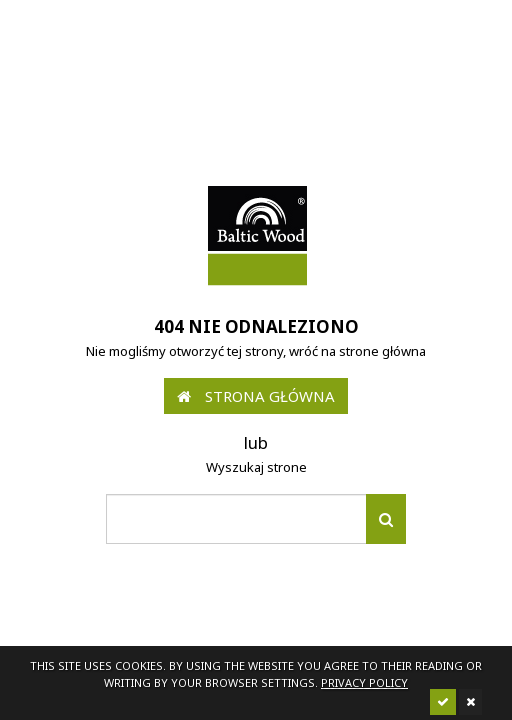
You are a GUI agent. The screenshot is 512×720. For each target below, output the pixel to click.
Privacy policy (364, 682)
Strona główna (256, 396)
